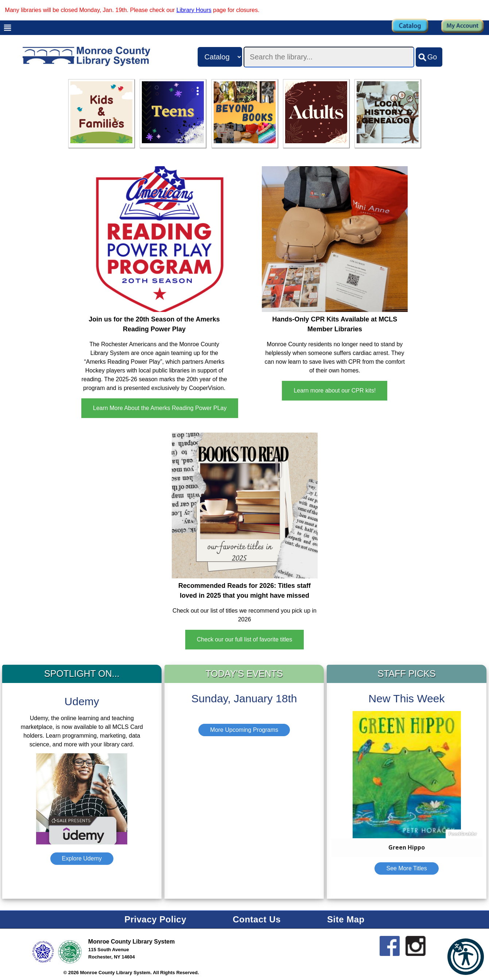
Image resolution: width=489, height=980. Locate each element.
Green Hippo (407, 847)
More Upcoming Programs (244, 730)
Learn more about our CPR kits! (335, 391)
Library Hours (194, 10)
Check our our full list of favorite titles (244, 639)
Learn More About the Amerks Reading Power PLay (160, 408)
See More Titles (406, 868)
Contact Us (257, 919)
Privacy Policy (155, 919)
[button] (466, 957)
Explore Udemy (82, 858)
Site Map (346, 919)
